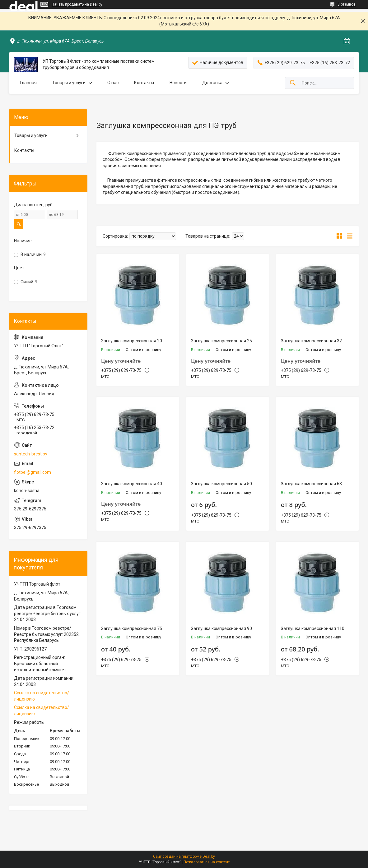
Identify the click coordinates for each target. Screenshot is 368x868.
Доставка (212, 83)
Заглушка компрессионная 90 (221, 628)
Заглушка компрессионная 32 (311, 341)
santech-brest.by (31, 454)
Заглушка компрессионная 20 (132, 341)
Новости (178, 83)
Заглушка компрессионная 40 (132, 484)
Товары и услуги (69, 83)
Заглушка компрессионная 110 (313, 628)
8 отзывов (347, 4)
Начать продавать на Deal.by (77, 4)
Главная (28, 83)
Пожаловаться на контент (207, 862)
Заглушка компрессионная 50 (221, 484)
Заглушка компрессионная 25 (221, 341)
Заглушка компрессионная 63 (311, 484)
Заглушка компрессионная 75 (132, 628)
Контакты (144, 83)
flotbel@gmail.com (33, 472)
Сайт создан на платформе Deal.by (184, 857)
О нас (113, 83)
